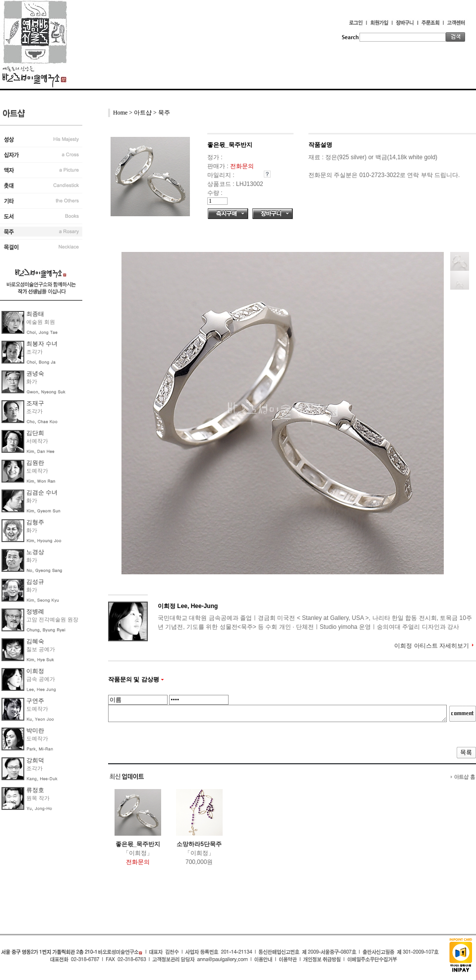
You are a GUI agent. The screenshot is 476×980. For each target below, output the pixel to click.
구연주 (35, 701)
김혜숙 (35, 641)
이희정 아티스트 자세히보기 (432, 646)
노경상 (35, 552)
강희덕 (35, 760)
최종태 (35, 314)
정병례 (35, 612)
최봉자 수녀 (42, 344)
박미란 (35, 731)
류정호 (35, 790)
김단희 (35, 433)
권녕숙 (35, 373)
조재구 (35, 403)
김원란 (35, 463)
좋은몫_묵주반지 (138, 844)
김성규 (35, 582)
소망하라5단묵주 (199, 844)
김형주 (35, 522)
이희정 (35, 671)
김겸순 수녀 (42, 492)
